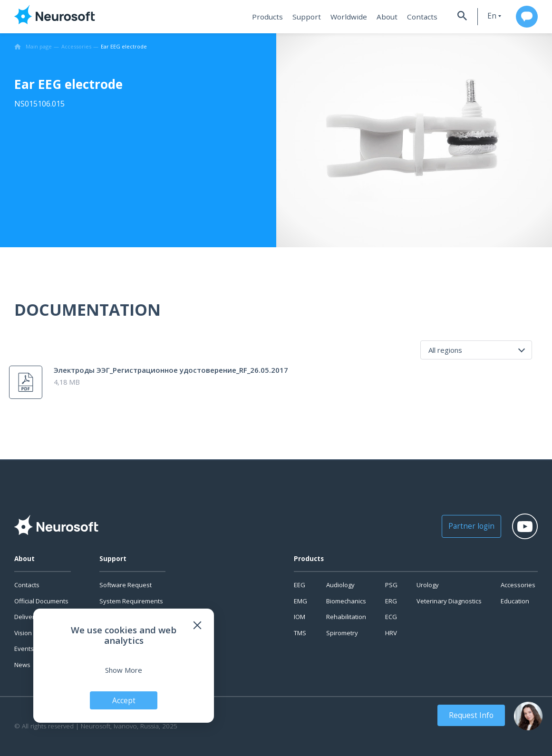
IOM (300, 617)
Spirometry (342, 633)
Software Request (126, 585)
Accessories (518, 585)
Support (302, 17)
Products (265, 17)
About (379, 17)
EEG (300, 585)
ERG (391, 601)
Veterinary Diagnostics (449, 601)
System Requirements (131, 601)
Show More (124, 669)
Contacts (413, 17)
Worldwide (342, 17)
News (22, 665)
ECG (391, 617)
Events (24, 649)
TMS (300, 633)
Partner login (463, 526)
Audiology (340, 585)
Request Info (473, 715)
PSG (391, 585)
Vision (23, 633)
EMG (300, 601)
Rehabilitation (346, 617)
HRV (391, 633)
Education (515, 601)
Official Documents (41, 601)
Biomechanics (346, 601)
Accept (124, 700)
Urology (428, 585)
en (485, 16)
